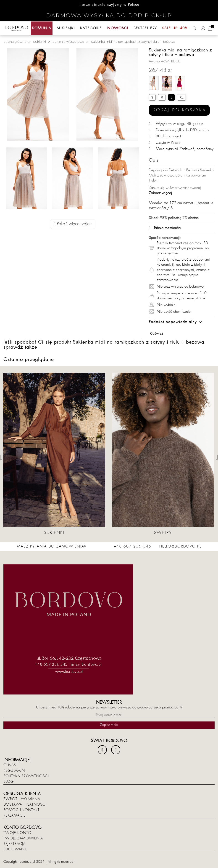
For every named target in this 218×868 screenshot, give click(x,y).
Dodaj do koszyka (179, 110)
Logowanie (15, 849)
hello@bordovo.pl (180, 546)
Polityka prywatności (26, 776)
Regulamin (14, 771)
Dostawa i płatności (25, 804)
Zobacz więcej (160, 193)
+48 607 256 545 (133, 546)
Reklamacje (14, 815)
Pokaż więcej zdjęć (73, 224)
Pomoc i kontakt (21, 810)
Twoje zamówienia (23, 838)
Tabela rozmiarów (165, 228)
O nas (10, 765)
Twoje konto (17, 833)
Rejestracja (14, 844)
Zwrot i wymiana (22, 799)
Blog (9, 782)
